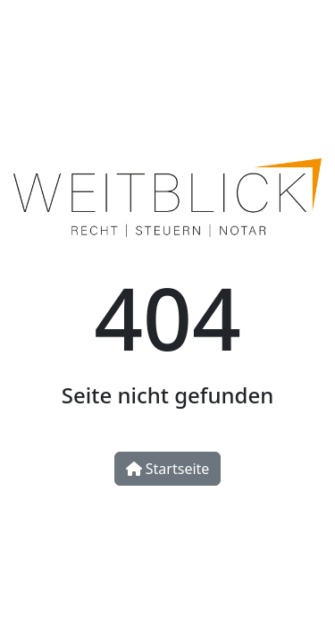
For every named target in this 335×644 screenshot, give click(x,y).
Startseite (168, 469)
